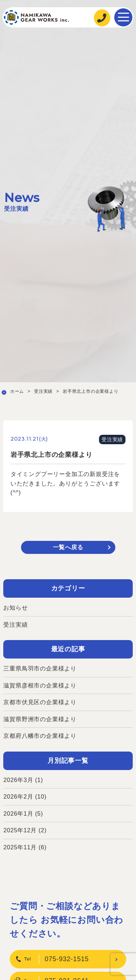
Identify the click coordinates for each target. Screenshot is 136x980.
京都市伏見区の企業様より (40, 702)
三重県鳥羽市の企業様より (40, 668)
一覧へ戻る (68, 547)
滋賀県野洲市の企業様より (40, 719)
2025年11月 (20, 847)
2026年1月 (18, 814)
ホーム (17, 391)
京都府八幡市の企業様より (40, 736)
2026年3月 (18, 780)
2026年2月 (18, 797)
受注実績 (43, 391)
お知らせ (15, 608)
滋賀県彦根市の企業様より (40, 685)
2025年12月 (20, 830)
